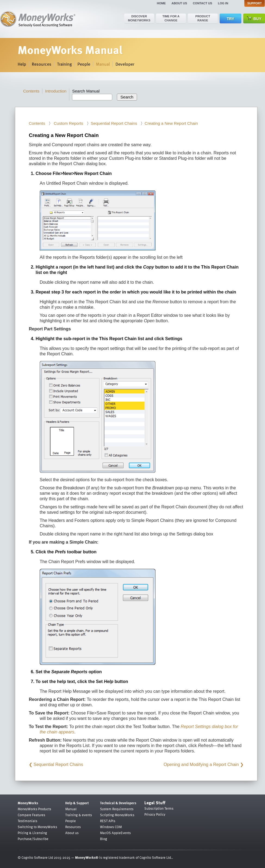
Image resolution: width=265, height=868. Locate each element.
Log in (223, 3)
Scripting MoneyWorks (117, 815)
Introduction (56, 91)
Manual (103, 64)
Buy (254, 19)
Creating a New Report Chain (171, 123)
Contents (31, 91)
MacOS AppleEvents (115, 833)
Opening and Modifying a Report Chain (201, 765)
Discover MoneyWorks (139, 18)
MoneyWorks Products (34, 809)
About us (179, 3)
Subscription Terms (159, 808)
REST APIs (108, 821)
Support (255, 3)
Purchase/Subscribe (33, 839)
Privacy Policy (155, 814)
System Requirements (117, 809)
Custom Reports (68, 123)
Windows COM (111, 827)
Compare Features (31, 815)
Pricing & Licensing (32, 833)
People (84, 64)
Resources (42, 64)
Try (230, 19)
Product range (203, 18)
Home (161, 3)
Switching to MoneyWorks (37, 827)
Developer (125, 64)
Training (64, 64)
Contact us (202, 3)
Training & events (79, 815)
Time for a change (171, 18)
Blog (104, 839)
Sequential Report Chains (114, 123)
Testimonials (27, 821)
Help (22, 64)
